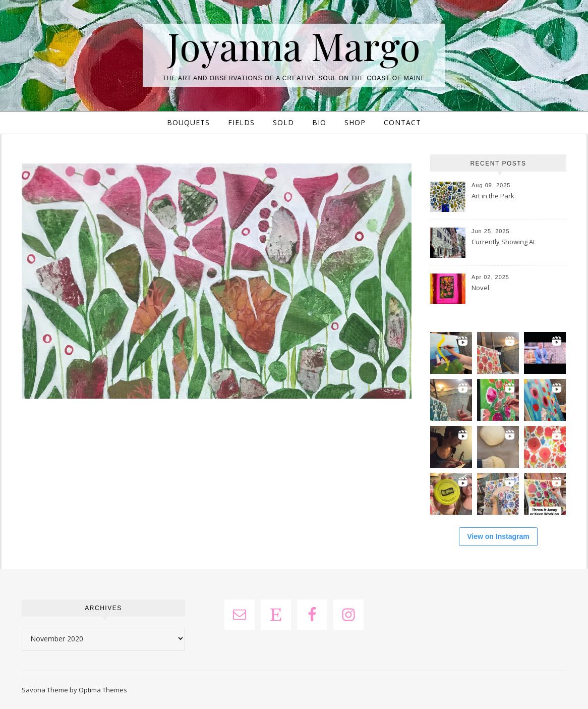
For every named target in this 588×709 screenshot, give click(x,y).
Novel (480, 288)
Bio (319, 122)
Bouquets (188, 122)
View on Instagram (498, 536)
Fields (241, 122)
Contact (402, 122)
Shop (355, 122)
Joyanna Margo (294, 46)
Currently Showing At (503, 242)
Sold (283, 122)
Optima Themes (103, 690)
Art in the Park (493, 196)
